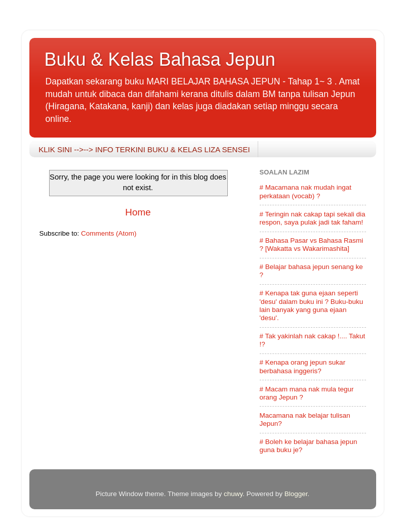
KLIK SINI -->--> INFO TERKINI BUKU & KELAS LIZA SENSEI (144, 149)
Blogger (296, 494)
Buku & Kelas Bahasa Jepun (160, 59)
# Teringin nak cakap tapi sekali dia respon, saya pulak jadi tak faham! (313, 218)
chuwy (233, 494)
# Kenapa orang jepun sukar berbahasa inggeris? (303, 366)
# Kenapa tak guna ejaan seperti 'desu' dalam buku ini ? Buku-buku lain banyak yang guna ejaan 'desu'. (312, 305)
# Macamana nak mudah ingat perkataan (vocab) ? (306, 191)
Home (138, 212)
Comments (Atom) (109, 233)
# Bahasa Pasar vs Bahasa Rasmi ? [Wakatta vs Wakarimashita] (312, 245)
